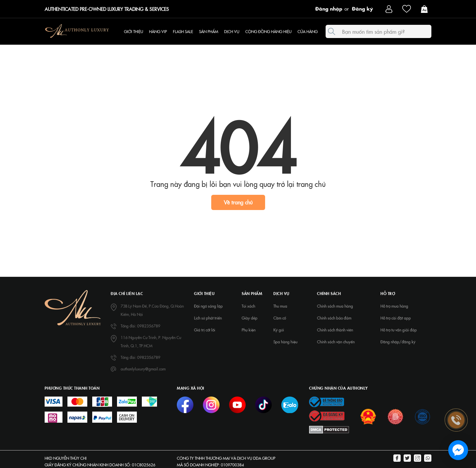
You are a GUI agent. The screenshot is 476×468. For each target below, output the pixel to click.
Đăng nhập (329, 8)
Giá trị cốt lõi (205, 330)
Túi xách (248, 306)
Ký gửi (279, 330)
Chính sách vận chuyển (336, 342)
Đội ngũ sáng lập (208, 306)
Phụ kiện (249, 330)
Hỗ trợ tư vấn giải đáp (399, 330)
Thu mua (280, 306)
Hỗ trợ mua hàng (394, 306)
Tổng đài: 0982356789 (140, 326)
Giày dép (250, 318)
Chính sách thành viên (335, 330)
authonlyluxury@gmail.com (143, 369)
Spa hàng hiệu (285, 342)
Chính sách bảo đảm (334, 318)
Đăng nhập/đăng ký (398, 342)
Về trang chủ (238, 202)
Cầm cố (280, 318)
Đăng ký (362, 8)
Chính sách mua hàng (335, 306)
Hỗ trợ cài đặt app (396, 318)
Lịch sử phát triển (208, 318)
